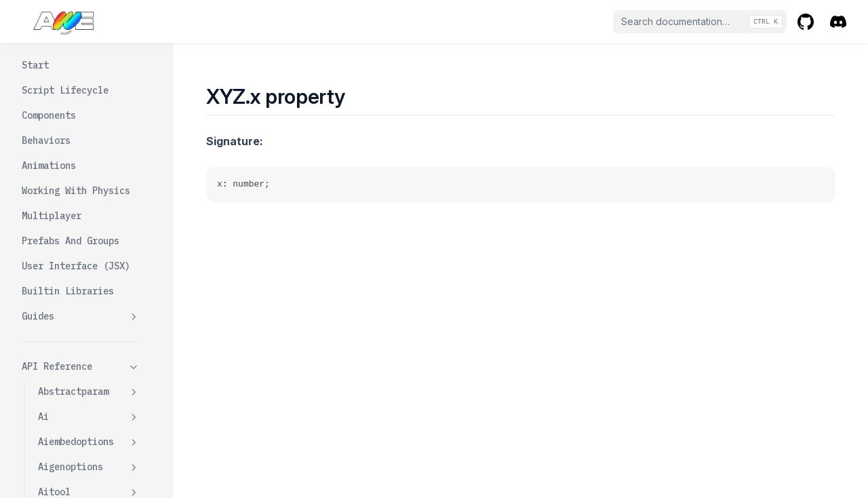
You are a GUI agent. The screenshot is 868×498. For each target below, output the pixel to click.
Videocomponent (89, 91)
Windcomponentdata (89, 327)
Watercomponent (89, 155)
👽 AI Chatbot (57, 484)
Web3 (49, 244)
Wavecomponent (89, 180)
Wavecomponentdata (89, 212)
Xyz (89, 384)
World (52, 359)
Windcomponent (89, 295)
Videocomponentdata (89, 122)
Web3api (89, 270)
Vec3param (89, 65)
